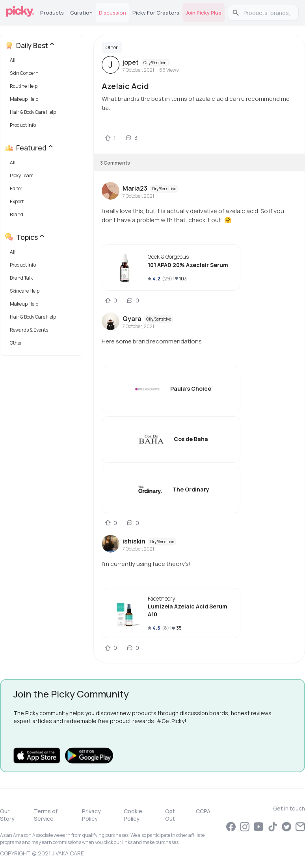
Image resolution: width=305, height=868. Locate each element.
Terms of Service (46, 815)
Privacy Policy (91, 815)
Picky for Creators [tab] (156, 13)
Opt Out (170, 815)
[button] (43, 62)
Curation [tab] (81, 13)
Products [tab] (52, 13)
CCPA (203, 811)
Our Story (7, 815)
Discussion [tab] (113, 13)
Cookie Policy (133, 815)
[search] (267, 13)
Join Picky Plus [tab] (204, 13)
